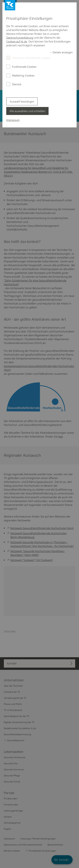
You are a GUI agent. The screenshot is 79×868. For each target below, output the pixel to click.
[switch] (61, 52)
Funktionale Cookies (24, 67)
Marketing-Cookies (23, 76)
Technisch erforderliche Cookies (31, 58)
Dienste (17, 84)
